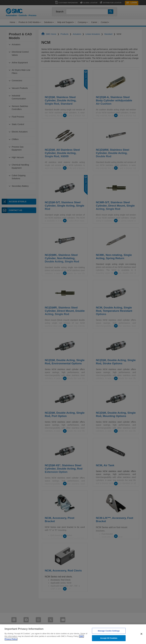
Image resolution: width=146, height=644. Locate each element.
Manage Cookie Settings (109, 637)
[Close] (141, 640)
